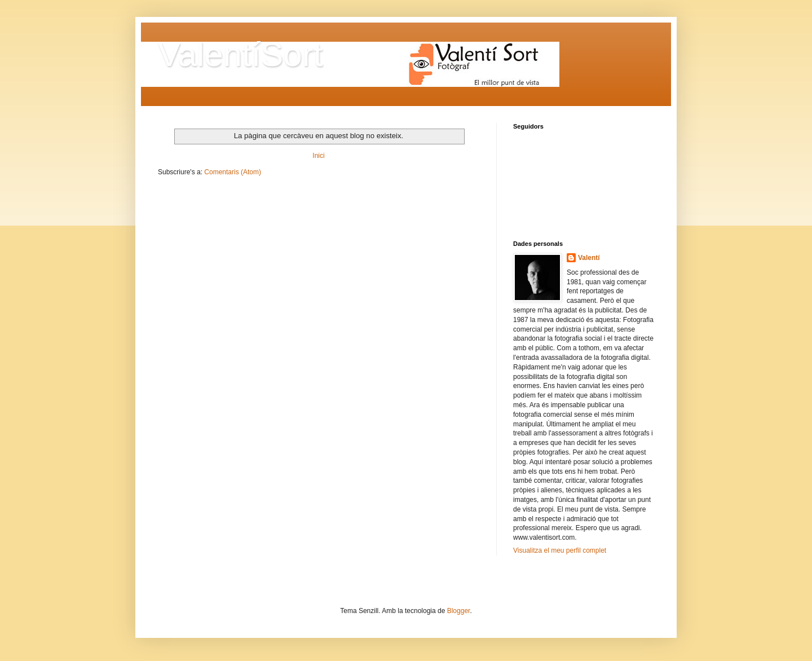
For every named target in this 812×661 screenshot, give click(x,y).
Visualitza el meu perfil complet (560, 550)
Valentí (589, 258)
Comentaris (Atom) (233, 172)
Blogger (459, 611)
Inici (318, 156)
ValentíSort (240, 54)
